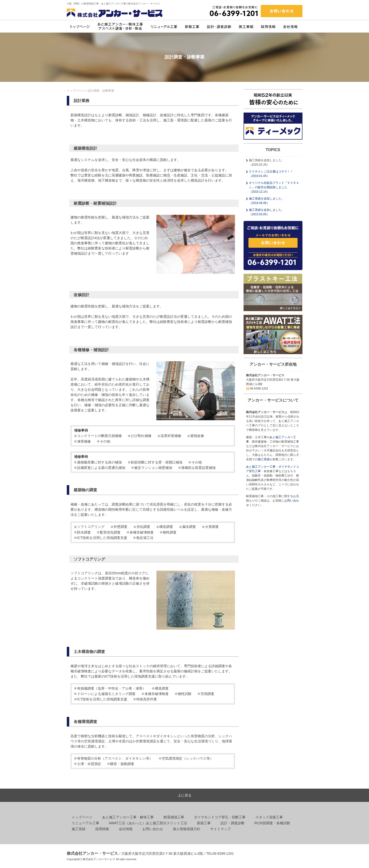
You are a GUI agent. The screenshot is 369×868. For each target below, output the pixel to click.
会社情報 (126, 829)
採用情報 (102, 829)
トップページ (76, 91)
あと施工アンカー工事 (261, 467)
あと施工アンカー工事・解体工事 (128, 817)
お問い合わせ (153, 829)
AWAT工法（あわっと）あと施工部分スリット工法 (148, 823)
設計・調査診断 (232, 823)
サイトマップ (220, 829)
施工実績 (264, 459)
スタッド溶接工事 (269, 817)
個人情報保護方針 (187, 829)
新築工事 (204, 823)
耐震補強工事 (174, 817)
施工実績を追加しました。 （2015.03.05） (267, 212)
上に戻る (185, 795)
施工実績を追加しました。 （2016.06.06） (267, 201)
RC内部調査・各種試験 (272, 823)
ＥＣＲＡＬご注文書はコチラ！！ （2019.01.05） (271, 174)
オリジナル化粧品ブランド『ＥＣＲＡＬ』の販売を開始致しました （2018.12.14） (274, 187)
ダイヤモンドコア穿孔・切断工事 (220, 817)
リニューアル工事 (85, 823)
